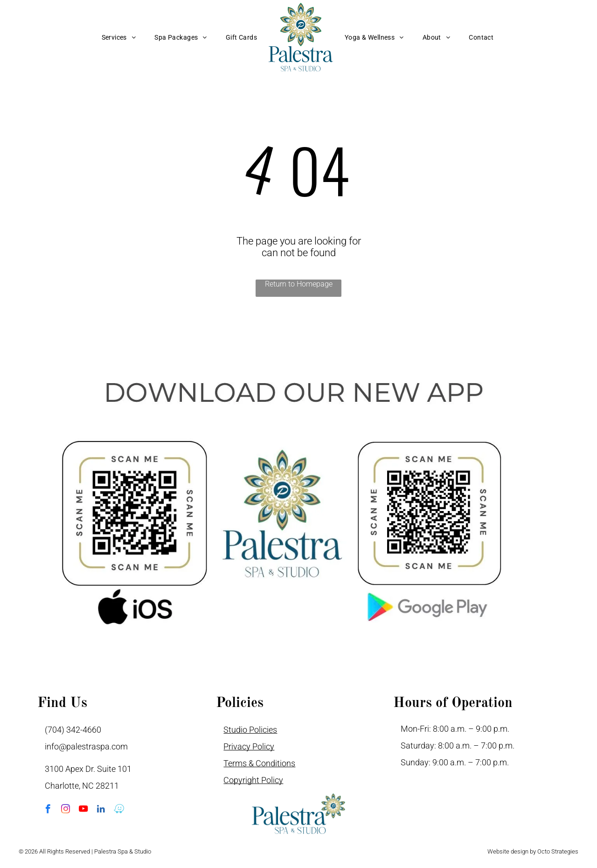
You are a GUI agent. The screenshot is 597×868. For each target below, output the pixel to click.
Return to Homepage (299, 284)
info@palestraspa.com (86, 746)
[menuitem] (119, 37)
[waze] (119, 810)
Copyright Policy (253, 780)
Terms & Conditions (259, 763)
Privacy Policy (249, 746)
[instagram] (66, 810)
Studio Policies (250, 730)
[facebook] (48, 810)
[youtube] (83, 810)
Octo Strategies (558, 851)
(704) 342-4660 (73, 730)
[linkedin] (101, 810)
